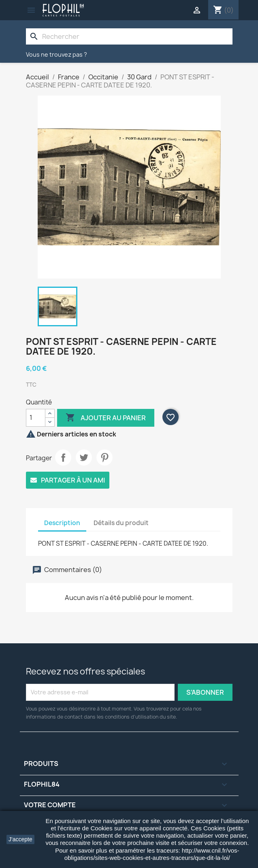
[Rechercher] (129, 36)
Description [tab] (62, 523)
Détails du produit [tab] (121, 523)
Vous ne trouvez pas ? (57, 54)
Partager (63, 457)
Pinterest (104, 457)
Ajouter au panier (106, 418)
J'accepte (20, 839)
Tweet (84, 457)
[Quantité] (36, 418)
